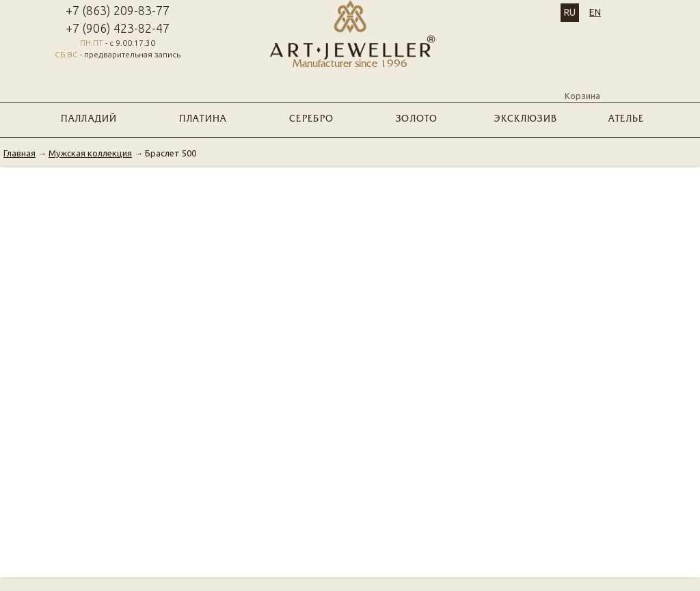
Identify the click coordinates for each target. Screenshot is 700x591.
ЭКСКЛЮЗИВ (526, 120)
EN (595, 12)
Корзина (582, 84)
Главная (19, 153)
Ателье (627, 120)
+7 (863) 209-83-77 (118, 10)
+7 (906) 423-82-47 (118, 28)
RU (570, 12)
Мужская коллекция (90, 153)
